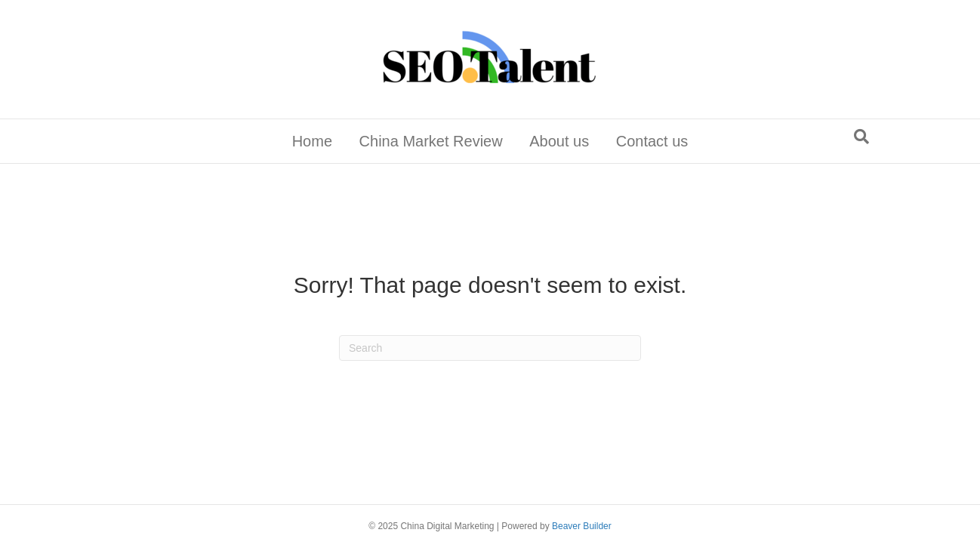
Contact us (652, 141)
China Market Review (431, 141)
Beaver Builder (582, 526)
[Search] (861, 137)
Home (312, 141)
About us (559, 141)
